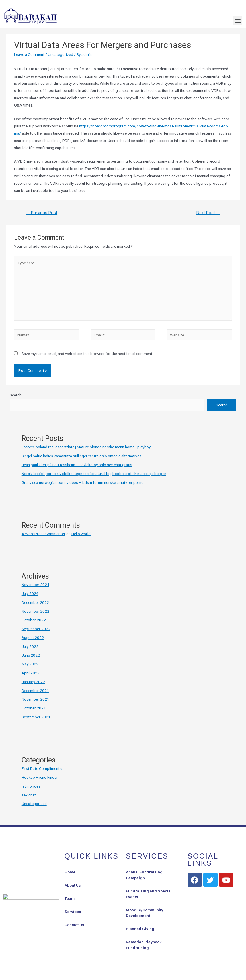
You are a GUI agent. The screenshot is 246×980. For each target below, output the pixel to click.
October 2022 (34, 620)
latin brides (31, 786)
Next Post (208, 213)
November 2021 (35, 699)
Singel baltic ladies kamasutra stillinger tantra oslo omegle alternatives (81, 456)
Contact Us (74, 925)
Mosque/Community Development (145, 913)
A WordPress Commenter (43, 534)
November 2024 (35, 585)
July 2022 (30, 646)
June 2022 (31, 655)
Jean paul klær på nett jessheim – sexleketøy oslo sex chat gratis (77, 465)
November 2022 (35, 611)
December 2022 (35, 602)
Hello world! (81, 534)
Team (70, 898)
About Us (73, 885)
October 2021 (34, 708)
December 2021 (35, 691)
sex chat (29, 795)
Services (73, 912)
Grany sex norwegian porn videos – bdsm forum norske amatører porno (83, 482)
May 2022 (30, 664)
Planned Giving (140, 929)
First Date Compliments (42, 768)
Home (70, 872)
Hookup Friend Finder (40, 777)
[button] (238, 20)
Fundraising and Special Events (149, 894)
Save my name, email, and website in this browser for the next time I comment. (87, 354)
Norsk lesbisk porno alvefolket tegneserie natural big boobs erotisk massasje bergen (94, 474)
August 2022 (33, 638)
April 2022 (31, 673)
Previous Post (41, 213)
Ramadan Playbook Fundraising (144, 945)
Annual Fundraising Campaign (144, 875)
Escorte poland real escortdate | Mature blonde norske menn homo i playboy (86, 447)
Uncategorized (60, 54)
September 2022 (36, 629)
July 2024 (30, 593)
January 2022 (33, 682)
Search (16, 395)
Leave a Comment (29, 54)
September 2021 (36, 717)
